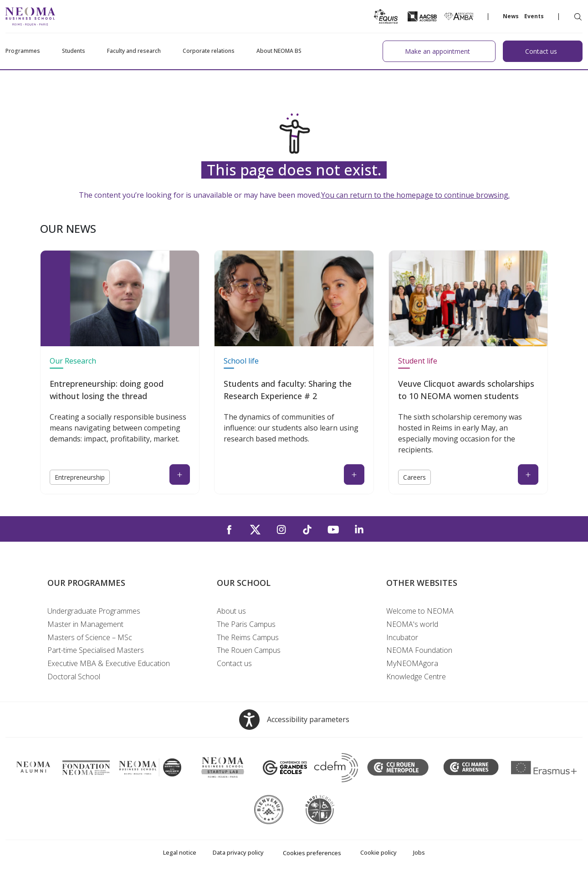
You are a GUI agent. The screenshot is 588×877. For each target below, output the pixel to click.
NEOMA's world (412, 624)
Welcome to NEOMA (420, 611)
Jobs (419, 852)
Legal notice (180, 852)
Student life (418, 361)
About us (231, 611)
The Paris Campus (246, 624)
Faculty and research (134, 51)
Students (74, 51)
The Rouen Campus (249, 650)
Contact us (234, 663)
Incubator (402, 637)
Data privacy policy (238, 852)
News (511, 16)
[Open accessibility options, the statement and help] (294, 720)
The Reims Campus (248, 637)
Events (534, 16)
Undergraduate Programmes (94, 611)
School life (241, 361)
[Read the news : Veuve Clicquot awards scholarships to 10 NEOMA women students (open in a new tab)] (528, 474)
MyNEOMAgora (412, 663)
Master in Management (85, 624)
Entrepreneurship (80, 477)
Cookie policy (378, 852)
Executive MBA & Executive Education (109, 663)
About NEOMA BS (279, 51)
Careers (414, 477)
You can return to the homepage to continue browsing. (415, 195)
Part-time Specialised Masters (96, 650)
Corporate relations (209, 51)
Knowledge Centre (416, 677)
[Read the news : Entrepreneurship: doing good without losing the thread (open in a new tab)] (180, 474)
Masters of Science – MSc (90, 637)
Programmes (23, 51)
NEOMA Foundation (419, 650)
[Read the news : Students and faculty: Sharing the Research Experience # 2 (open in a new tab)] (354, 474)
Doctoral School (74, 677)
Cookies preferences (312, 853)
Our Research (73, 361)
